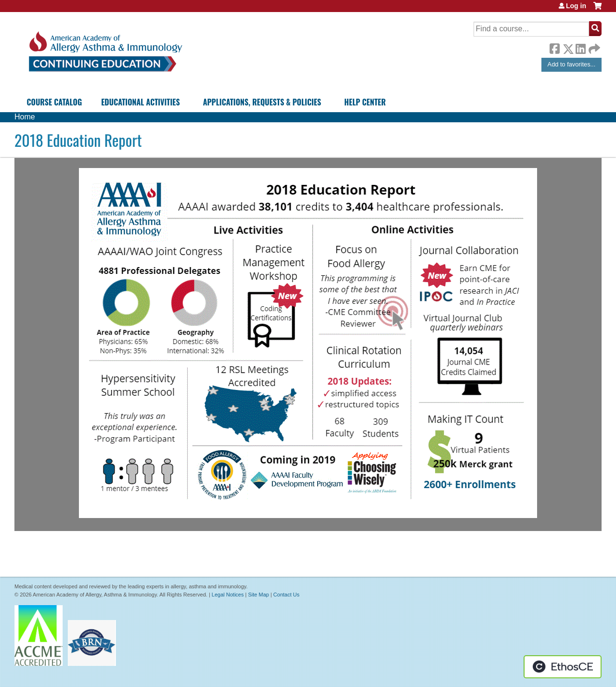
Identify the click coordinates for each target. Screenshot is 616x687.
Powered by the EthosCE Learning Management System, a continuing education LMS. (563, 667)
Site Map (258, 595)
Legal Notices (228, 595)
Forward (593, 46)
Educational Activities (140, 102)
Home (25, 117)
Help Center (365, 102)
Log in (576, 6)
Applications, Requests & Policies (262, 102)
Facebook (554, 47)
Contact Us (286, 595)
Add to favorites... (572, 64)
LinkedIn (580, 47)
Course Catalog (55, 102)
